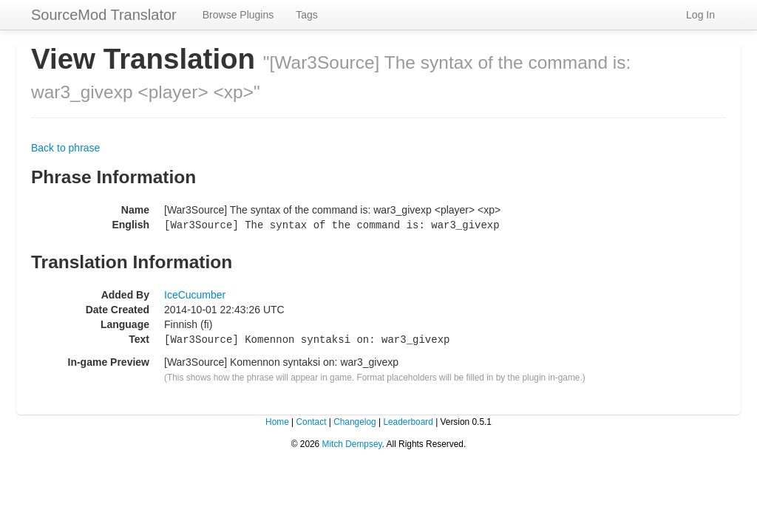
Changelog (355, 420)
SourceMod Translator (104, 15)
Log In (700, 15)
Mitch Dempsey (352, 442)
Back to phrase (65, 148)
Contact (311, 420)
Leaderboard (408, 420)
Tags (307, 15)
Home (277, 420)
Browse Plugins (238, 15)
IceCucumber (195, 294)
